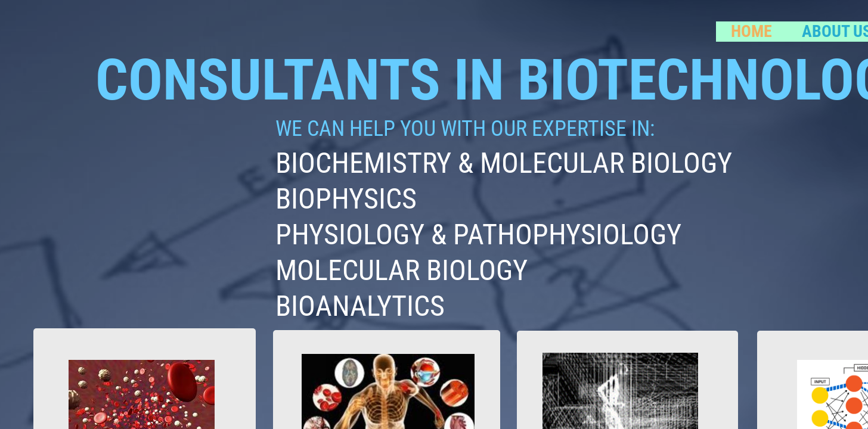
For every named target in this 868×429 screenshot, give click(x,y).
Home (751, 31)
